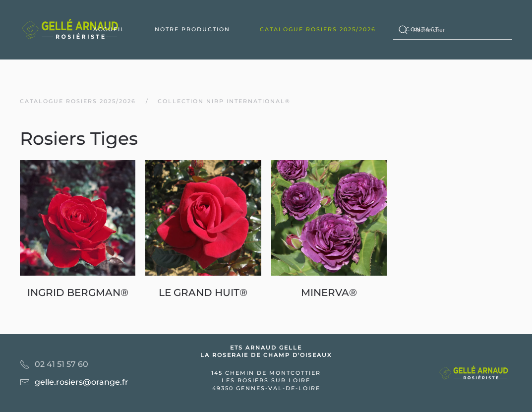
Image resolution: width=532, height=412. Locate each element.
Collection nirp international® (224, 101)
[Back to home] (72, 30)
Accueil (109, 29)
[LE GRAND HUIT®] (203, 230)
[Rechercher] (453, 30)
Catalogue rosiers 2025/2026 (318, 29)
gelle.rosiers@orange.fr (82, 382)
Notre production (192, 29)
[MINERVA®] (329, 230)
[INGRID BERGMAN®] (78, 230)
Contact (422, 29)
